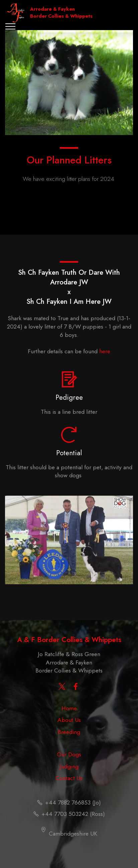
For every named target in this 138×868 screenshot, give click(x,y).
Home (69, 708)
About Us (69, 720)
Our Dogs (69, 754)
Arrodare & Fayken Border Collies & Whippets (61, 13)
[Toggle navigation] (11, 26)
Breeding (69, 732)
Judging (69, 766)
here (105, 351)
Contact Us (69, 778)
